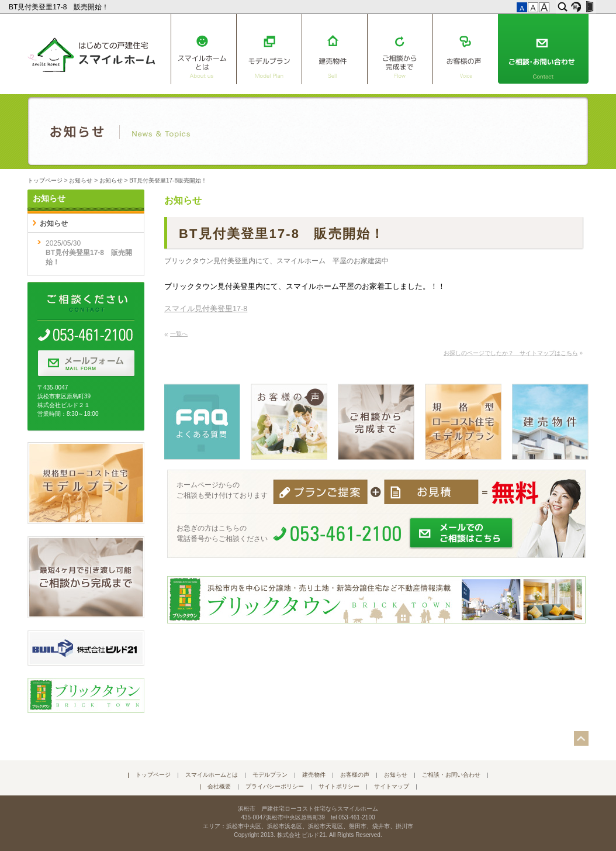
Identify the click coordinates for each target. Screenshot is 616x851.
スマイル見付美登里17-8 (206, 309)
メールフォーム (86, 364)
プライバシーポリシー (275, 786)
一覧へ (179, 334)
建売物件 (334, 49)
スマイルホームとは (203, 49)
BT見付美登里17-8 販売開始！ (60, 7)
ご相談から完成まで (400, 49)
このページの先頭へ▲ (581, 738)
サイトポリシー (339, 786)
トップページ (45, 180)
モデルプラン (269, 49)
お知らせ (81, 180)
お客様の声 (466, 49)
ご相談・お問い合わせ (543, 49)
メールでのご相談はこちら (462, 533)
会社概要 (219, 786)
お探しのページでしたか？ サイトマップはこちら (511, 353)
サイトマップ (392, 786)
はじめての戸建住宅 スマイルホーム (91, 53)
